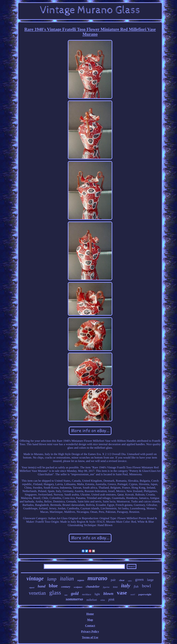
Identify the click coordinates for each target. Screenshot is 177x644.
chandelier (93, 587)
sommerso (74, 599)
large (150, 580)
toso (115, 587)
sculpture (78, 587)
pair (113, 580)
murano (97, 578)
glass (55, 593)
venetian (37, 593)
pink (111, 599)
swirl (133, 594)
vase (122, 593)
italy (126, 585)
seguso (81, 580)
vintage (35, 578)
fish (136, 587)
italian (67, 579)
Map (90, 620)
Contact (90, 626)
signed (32, 587)
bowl (146, 586)
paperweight (145, 594)
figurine (106, 587)
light (97, 594)
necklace (87, 594)
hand (41, 586)
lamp (52, 579)
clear (122, 580)
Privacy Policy (90, 631)
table (130, 581)
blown (108, 594)
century (66, 587)
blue (53, 586)
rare (66, 595)
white (103, 600)
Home (90, 614)
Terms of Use (90, 637)
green (139, 579)
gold (75, 593)
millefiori (92, 600)
